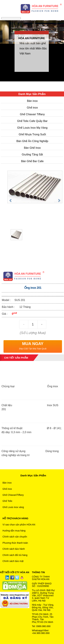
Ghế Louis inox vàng (13, 507)
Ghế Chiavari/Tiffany (13, 495)
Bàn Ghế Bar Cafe (32, 161)
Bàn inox (32, 101)
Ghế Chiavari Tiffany (32, 114)
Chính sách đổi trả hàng (15, 555)
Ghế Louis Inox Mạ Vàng (32, 128)
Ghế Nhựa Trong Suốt (32, 134)
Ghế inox (32, 108)
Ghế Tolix (7, 501)
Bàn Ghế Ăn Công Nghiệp (32, 141)
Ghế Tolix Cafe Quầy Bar (32, 121)
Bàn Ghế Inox (32, 148)
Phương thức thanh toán (15, 543)
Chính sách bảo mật (13, 561)
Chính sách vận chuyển (15, 537)
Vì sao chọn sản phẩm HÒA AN (19, 525)
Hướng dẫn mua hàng (14, 531)
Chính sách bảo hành (14, 549)
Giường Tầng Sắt (32, 154)
